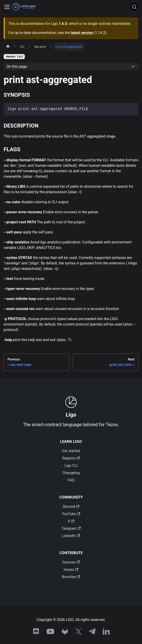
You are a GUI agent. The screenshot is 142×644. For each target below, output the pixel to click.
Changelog (71, 473)
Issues (71, 570)
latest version (82, 33)
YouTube (71, 514)
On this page (17, 66)
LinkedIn (71, 536)
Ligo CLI (71, 465)
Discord (71, 507)
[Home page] (8, 47)
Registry (71, 458)
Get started (71, 451)
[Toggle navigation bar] (7, 7)
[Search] (134, 7)
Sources (71, 562)
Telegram (71, 528)
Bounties (71, 577)
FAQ (71, 480)
